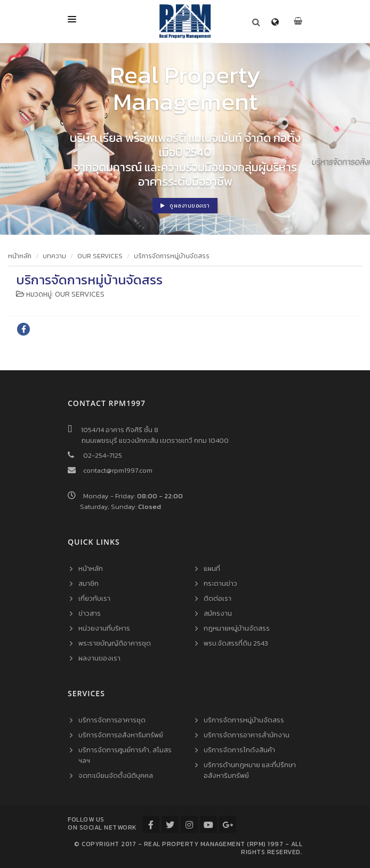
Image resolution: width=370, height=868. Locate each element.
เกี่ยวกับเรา (94, 598)
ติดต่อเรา (218, 598)
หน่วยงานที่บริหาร (104, 628)
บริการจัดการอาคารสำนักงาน (247, 735)
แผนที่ (212, 568)
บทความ (54, 256)
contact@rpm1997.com (118, 470)
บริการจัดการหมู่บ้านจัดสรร (172, 256)
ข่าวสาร (90, 613)
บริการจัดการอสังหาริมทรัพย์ (121, 735)
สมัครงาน (218, 613)
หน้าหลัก (20, 256)
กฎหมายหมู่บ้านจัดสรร (237, 628)
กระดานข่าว (220, 583)
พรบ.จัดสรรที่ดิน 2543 (236, 643)
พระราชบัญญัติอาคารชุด (115, 643)
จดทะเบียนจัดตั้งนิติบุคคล (116, 775)
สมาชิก (89, 583)
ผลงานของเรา (99, 658)
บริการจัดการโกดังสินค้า (239, 750)
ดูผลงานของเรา (185, 206)
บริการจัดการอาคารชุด (112, 720)
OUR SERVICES (100, 256)
